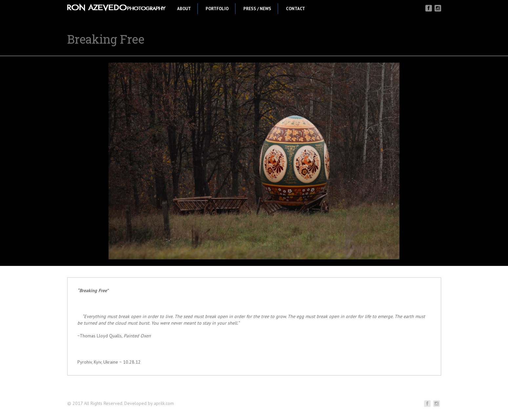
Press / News (257, 9)
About (184, 9)
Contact (295, 9)
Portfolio (217, 9)
